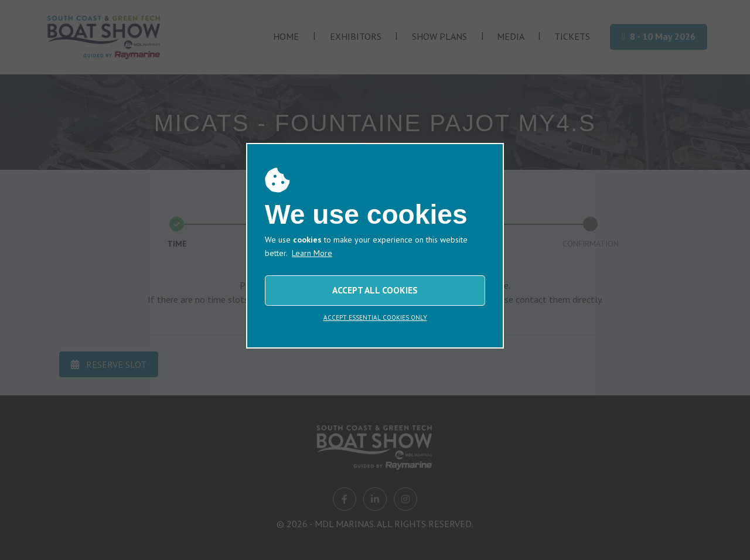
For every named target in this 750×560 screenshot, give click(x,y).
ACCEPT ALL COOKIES (375, 290)
